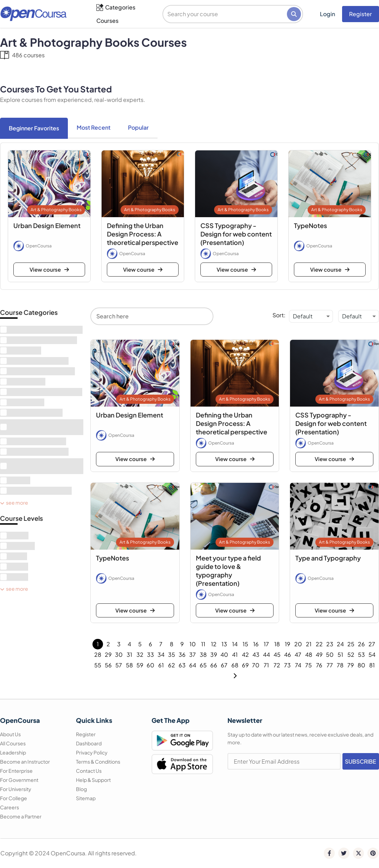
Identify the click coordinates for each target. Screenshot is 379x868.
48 (309, 655)
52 (351, 655)
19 (288, 644)
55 (98, 665)
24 (340, 644)
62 (172, 665)
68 (235, 665)
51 (340, 655)
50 (330, 655)
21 (309, 644)
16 (256, 644)
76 (319, 665)
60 (150, 665)
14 (235, 644)
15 (245, 644)
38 (203, 655)
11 (203, 644)
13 (224, 644)
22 (319, 644)
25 (351, 644)
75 (309, 665)
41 (235, 655)
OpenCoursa (39, 246)
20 (298, 644)
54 (372, 655)
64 (193, 665)
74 (298, 665)
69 (245, 665)
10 (193, 644)
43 (256, 655)
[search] (225, 14)
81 (372, 665)
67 (224, 665)
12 (214, 644)
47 (298, 655)
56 (108, 665)
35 (172, 655)
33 (150, 655)
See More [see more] (14, 503)
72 (277, 665)
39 (214, 655)
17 (266, 644)
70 (256, 665)
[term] (41, 330)
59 (140, 665)
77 (330, 665)
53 (361, 655)
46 (288, 655)
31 (129, 655)
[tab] (34, 128)
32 (140, 655)
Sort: (279, 315)
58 (129, 665)
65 (203, 665)
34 (161, 655)
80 (361, 665)
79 (351, 665)
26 (361, 644)
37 (192, 655)
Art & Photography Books (56, 210)
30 (119, 655)
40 (224, 655)
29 (108, 655)
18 (277, 644)
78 (340, 665)
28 (98, 655)
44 (266, 655)
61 (161, 665)
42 (245, 655)
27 (372, 644)
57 (119, 665)
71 (266, 665)
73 (287, 665)
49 (319, 655)
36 (182, 655)
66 (214, 665)
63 (182, 665)
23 (330, 644)
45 (277, 655)
